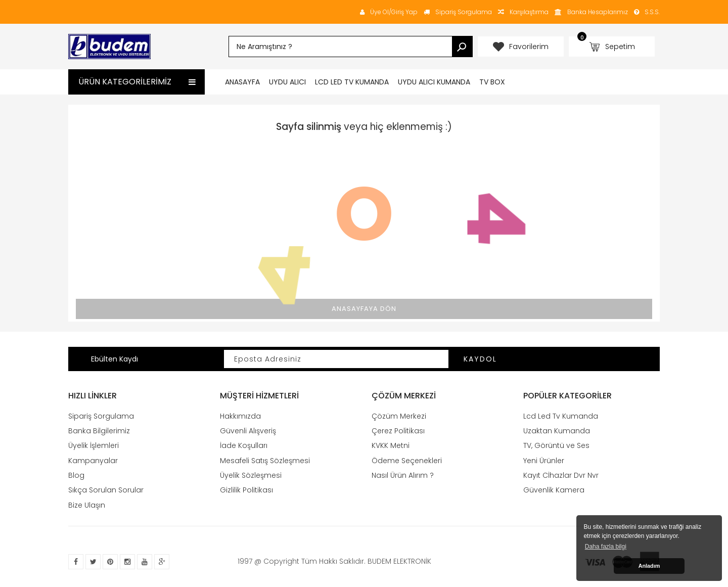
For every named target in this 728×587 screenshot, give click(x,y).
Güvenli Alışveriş (248, 431)
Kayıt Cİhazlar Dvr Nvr (561, 475)
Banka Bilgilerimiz (99, 431)
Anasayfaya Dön (364, 309)
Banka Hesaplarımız (598, 12)
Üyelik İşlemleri (94, 445)
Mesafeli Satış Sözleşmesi (265, 461)
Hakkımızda (240, 416)
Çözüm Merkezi (399, 416)
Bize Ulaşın (87, 505)
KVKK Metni (391, 445)
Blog (76, 475)
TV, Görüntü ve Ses (556, 445)
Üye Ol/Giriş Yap (389, 12)
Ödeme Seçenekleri (407, 461)
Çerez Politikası (398, 431)
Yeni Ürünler (544, 461)
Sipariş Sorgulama (458, 12)
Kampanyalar (93, 461)
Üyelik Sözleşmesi (251, 475)
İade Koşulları (244, 445)
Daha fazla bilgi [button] (606, 547)
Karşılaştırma (523, 12)
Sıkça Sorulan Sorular (106, 490)
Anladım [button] (649, 566)
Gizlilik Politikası (246, 490)
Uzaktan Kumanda (557, 431)
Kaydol (480, 359)
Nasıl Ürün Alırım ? (403, 475)
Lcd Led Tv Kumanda (561, 416)
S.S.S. (647, 12)
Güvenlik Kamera (554, 490)
